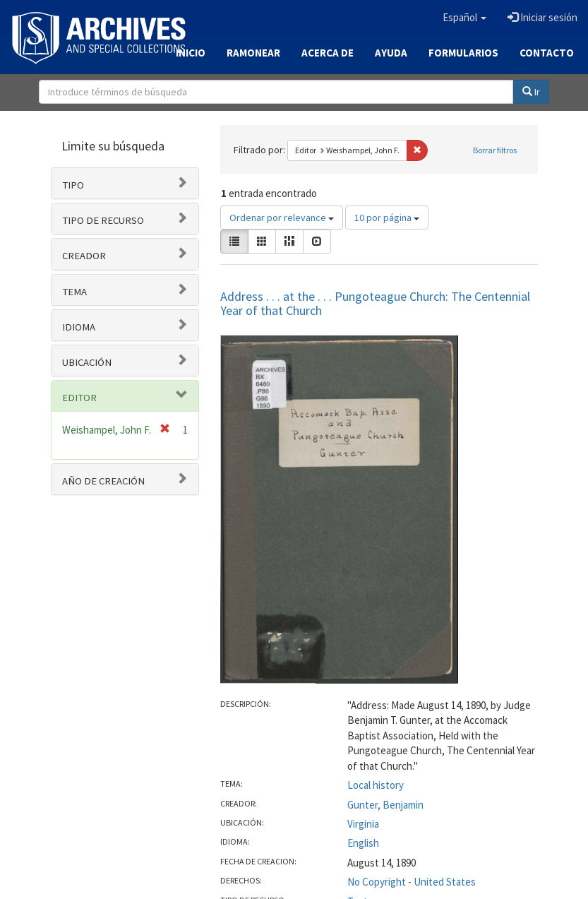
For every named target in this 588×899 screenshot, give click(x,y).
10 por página (387, 218)
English (363, 843)
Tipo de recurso (103, 220)
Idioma (79, 327)
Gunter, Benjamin (385, 805)
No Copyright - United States (412, 882)
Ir (531, 92)
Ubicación (87, 362)
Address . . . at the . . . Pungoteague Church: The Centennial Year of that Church (375, 303)
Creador (84, 256)
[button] (464, 18)
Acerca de (328, 53)
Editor (79, 398)
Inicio (191, 53)
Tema (74, 292)
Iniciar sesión (542, 17)
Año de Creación (103, 481)
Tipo (73, 185)
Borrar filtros (495, 150)
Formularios (463, 53)
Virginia (363, 824)
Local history (376, 785)
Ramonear (253, 53)
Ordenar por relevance (282, 218)
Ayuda (391, 53)
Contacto (547, 53)
